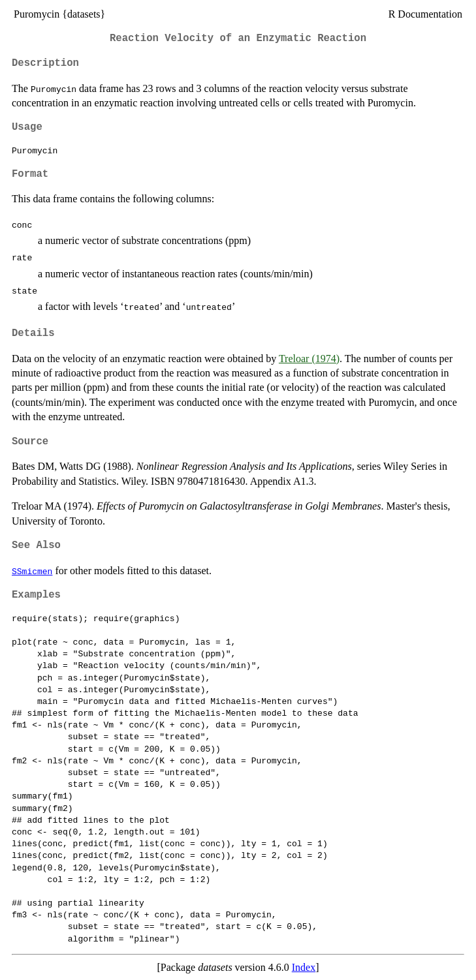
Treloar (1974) (309, 359)
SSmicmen (32, 571)
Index (304, 967)
